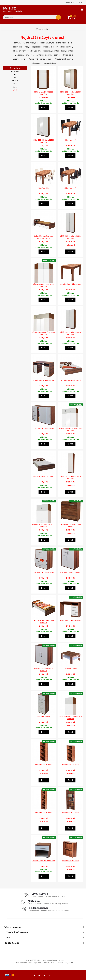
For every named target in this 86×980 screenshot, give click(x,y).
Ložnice (57, 55)
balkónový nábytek (30, 43)
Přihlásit (79, 2)
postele (24, 59)
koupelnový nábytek (51, 51)
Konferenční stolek (70, 668)
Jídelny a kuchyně (47, 43)
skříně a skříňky (67, 47)
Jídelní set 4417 (70, 188)
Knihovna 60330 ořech (70, 764)
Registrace (69, 2)
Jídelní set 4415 (70, 140)
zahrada (17, 43)
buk (15, 77)
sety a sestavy (18, 55)
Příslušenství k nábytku (64, 59)
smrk (15, 83)
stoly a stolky (61, 43)
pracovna (30, 55)
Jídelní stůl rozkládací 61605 (70, 284)
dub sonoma (15, 71)
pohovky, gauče (46, 59)
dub (15, 74)
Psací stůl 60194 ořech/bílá (44, 380)
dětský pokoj (18, 47)
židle (70, 43)
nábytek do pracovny (44, 55)
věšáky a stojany (34, 51)
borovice (15, 80)
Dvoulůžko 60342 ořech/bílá (70, 380)
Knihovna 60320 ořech (44, 812)
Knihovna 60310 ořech (44, 764)
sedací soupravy (35, 63)
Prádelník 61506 (44, 716)
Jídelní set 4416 (44, 188)
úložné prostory (19, 51)
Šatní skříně (33, 59)
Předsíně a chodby (51, 47)
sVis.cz (12, 9)
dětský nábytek (67, 51)
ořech (15, 90)
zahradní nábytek (51, 63)
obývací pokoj (68, 55)
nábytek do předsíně (33, 47)
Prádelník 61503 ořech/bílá (44, 428)
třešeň (15, 87)
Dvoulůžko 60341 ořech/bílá (44, 476)
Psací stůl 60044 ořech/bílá (70, 620)
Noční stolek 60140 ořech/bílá (44, 860)
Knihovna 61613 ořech (70, 812)
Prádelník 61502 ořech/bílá (44, 572)
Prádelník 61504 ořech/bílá (70, 572)
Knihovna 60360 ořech (70, 860)
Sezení (16, 59)
